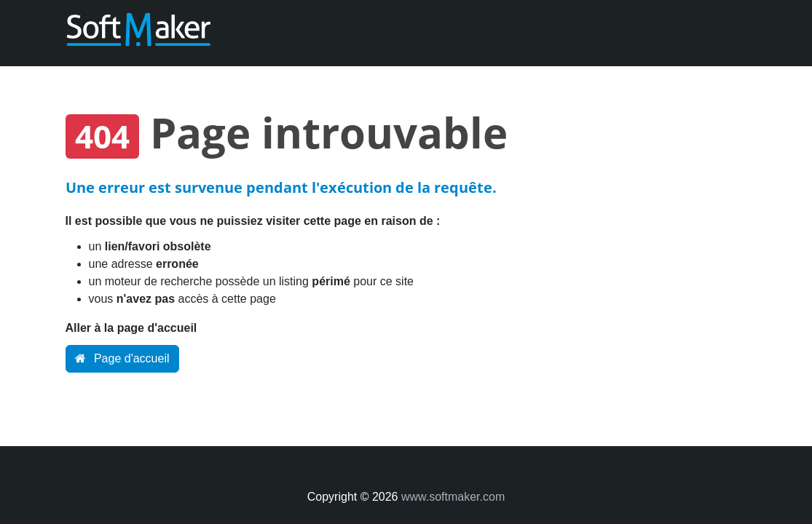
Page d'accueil (122, 358)
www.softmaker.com (453, 497)
